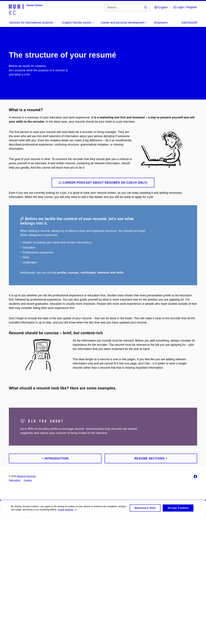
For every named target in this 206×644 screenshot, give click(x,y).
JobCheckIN (189, 23)
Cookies (28, 607)
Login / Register (185, 7)
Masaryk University (26, 603)
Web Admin (15, 607)
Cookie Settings (76, 639)
